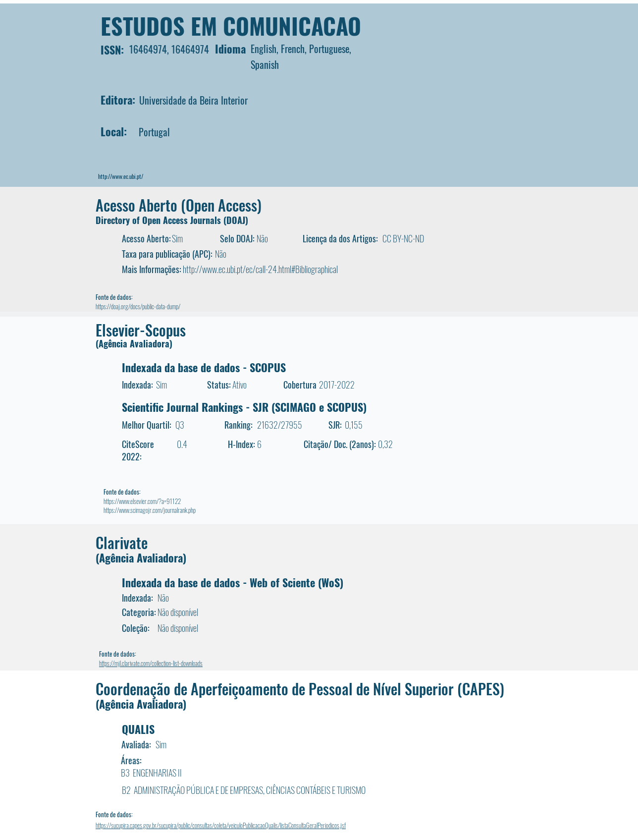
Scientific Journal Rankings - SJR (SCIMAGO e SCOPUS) (244, 407)
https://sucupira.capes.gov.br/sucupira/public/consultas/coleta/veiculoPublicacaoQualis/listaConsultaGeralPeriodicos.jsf (221, 825)
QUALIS (138, 729)
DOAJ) (237, 220)
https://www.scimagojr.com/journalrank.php (150, 510)
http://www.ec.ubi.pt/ (121, 176)
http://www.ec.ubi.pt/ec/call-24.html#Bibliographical (260, 269)
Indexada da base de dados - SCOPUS (204, 367)
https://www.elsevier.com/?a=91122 (142, 501)
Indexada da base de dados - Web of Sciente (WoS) (233, 582)
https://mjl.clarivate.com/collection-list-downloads (151, 663)
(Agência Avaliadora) (134, 343)
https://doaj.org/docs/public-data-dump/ (138, 306)
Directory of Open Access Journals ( (161, 220)
